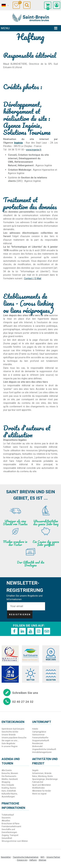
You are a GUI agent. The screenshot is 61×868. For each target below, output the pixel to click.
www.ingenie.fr (34, 150)
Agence (9, 143)
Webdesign (25, 170)
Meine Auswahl (19, 3)
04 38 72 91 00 (16, 150)
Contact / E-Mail (33, 278)
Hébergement (26, 165)
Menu (5, 28)
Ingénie (18, 143)
